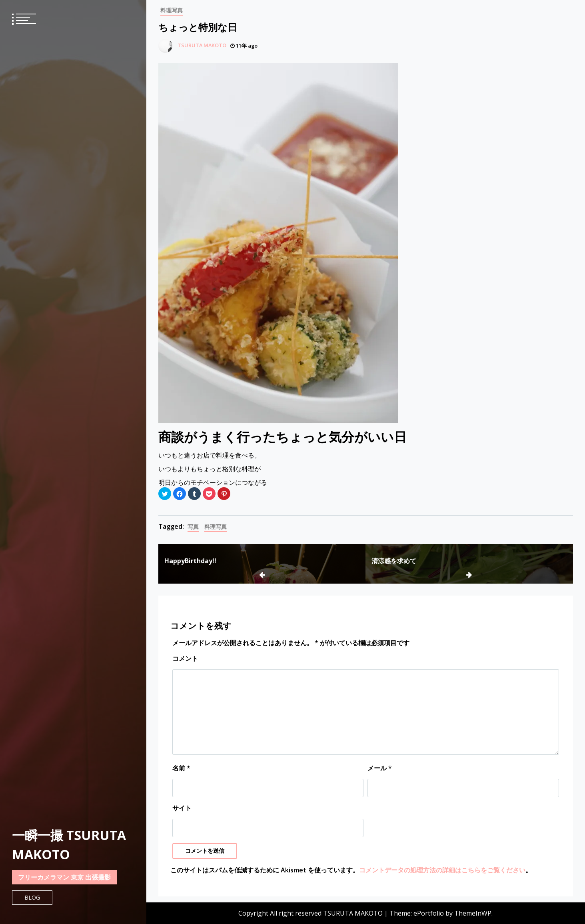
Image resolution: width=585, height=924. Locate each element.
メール (380, 768)
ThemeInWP (473, 913)
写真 (193, 527)
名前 (181, 768)
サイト (182, 808)
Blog (32, 897)
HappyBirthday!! (190, 561)
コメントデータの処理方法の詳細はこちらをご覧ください (442, 870)
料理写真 (172, 10)
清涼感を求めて (394, 561)
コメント (185, 658)
